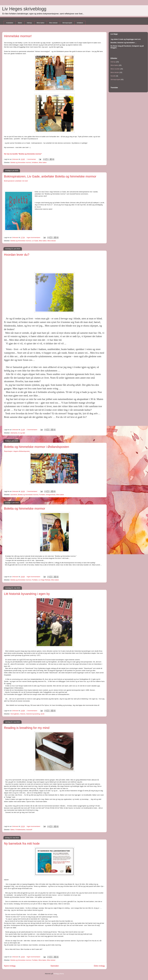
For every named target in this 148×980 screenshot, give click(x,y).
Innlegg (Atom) (59, 974)
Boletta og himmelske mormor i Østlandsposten (37, 447)
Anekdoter (10, 23)
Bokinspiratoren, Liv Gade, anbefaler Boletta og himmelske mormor (50, 176)
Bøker (20, 23)
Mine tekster (53, 23)
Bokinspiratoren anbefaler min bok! (16, 181)
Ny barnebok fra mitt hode (22, 843)
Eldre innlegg (99, 966)
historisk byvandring (33, 714)
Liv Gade (35, 241)
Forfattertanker (21, 830)
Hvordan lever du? (17, 255)
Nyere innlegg (10, 966)
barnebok (14, 495)
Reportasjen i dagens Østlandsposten (17, 451)
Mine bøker (41, 23)
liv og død (22, 433)
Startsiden (55, 966)
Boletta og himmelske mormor (21, 162)
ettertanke (14, 433)
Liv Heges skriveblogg (24, 9)
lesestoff (29, 830)
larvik (43, 714)
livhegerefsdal (51, 495)
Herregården (15, 714)
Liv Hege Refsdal (44, 580)
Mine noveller (115, 69)
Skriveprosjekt (67, 23)
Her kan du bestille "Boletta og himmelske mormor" (23, 154)
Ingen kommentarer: (34, 237)
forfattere (80, 23)
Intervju (29, 23)
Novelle (113, 76)
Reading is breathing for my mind (27, 728)
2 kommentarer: (32, 430)
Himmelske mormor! (18, 36)
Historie (23, 714)
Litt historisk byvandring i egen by (27, 594)
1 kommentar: (32, 159)
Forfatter (42, 495)
